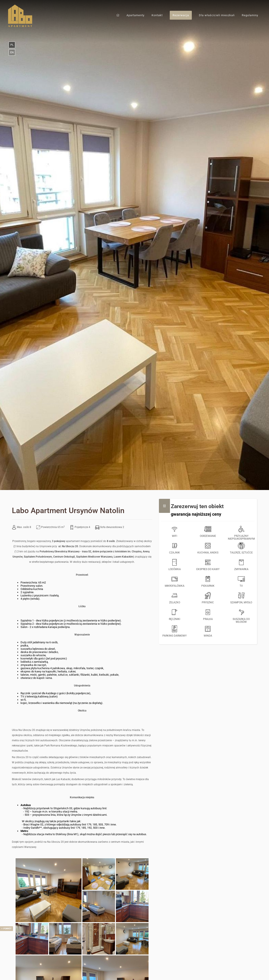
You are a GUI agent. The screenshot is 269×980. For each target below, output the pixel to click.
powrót (6, 929)
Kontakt (157, 15)
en (12, 52)
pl (12, 45)
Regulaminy (250, 15)
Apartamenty (135, 15)
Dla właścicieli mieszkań (217, 15)
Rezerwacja (181, 15)
